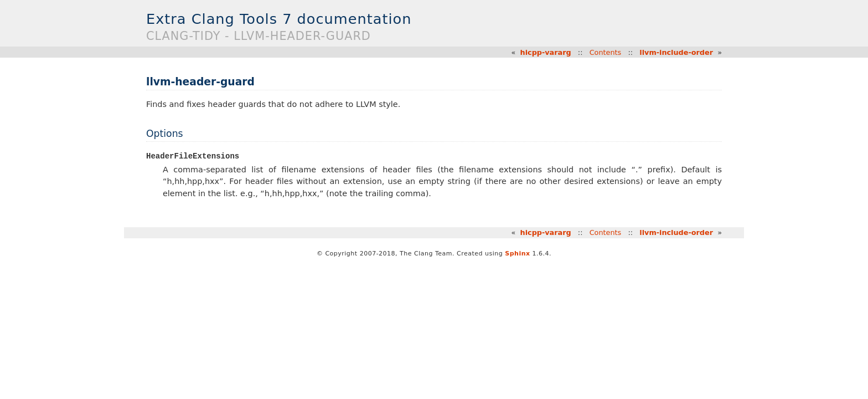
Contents (606, 52)
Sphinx (517, 254)
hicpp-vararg (546, 52)
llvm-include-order (676, 52)
